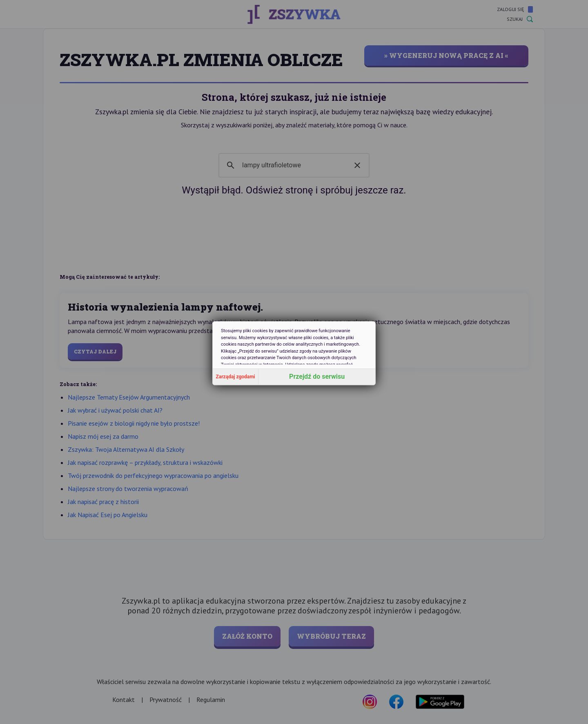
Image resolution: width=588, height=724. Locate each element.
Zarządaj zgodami (236, 377)
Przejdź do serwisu (317, 376)
